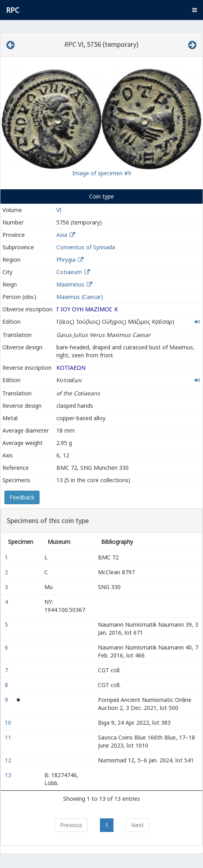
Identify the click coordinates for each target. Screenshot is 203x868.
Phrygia (66, 260)
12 (9, 760)
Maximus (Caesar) (80, 297)
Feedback (22, 497)
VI (59, 210)
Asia (62, 235)
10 (9, 723)
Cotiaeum (69, 272)
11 (9, 737)
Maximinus (70, 284)
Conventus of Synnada (86, 247)
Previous (71, 825)
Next (137, 825)
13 (9, 775)
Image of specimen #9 (102, 173)
